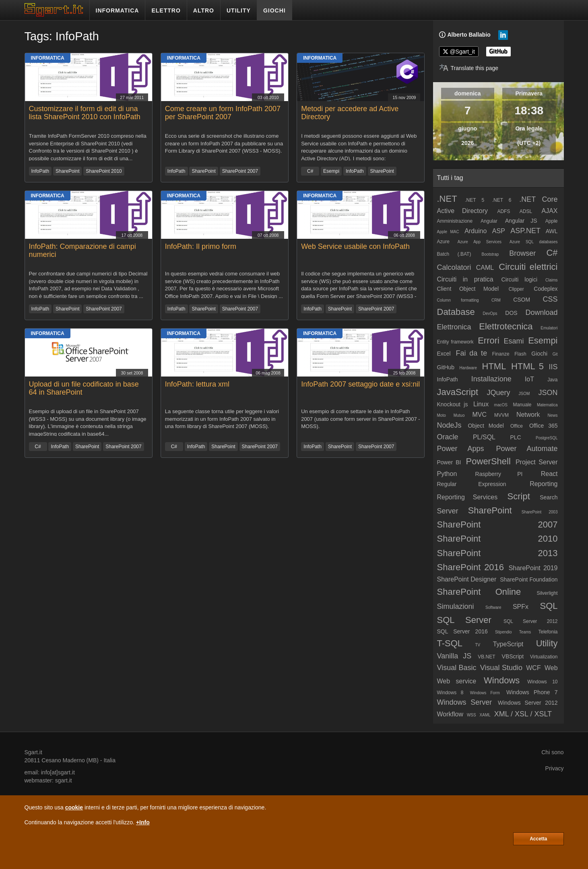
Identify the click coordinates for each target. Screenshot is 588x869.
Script (519, 496)
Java (552, 380)
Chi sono (552, 752)
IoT (529, 379)
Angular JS (521, 221)
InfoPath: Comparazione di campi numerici (83, 250)
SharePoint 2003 (540, 512)
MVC (479, 415)
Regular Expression (472, 484)
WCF (533, 668)
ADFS (503, 211)
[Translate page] (469, 68)
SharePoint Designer (467, 579)
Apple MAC (448, 232)
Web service (457, 681)
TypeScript (508, 644)
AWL (552, 231)
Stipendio (503, 632)
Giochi (539, 354)
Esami (514, 341)
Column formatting (458, 300)
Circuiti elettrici (528, 267)
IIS (553, 367)
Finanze (501, 354)
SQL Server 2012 (531, 621)
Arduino (476, 231)
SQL (549, 606)
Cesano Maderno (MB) (70, 760)
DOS (511, 313)
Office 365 (544, 426)
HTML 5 (527, 366)
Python (447, 474)
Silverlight (547, 593)
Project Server (537, 462)
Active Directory (463, 211)
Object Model (486, 426)
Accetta (538, 839)
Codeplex (546, 289)
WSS (471, 715)
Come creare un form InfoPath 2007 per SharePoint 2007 (223, 113)
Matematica (547, 405)
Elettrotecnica (506, 326)
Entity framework (455, 342)
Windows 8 (450, 693)
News (553, 415)
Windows (502, 680)
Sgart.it (33, 752)
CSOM (522, 300)
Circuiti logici (520, 279)
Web (551, 668)
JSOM (524, 394)
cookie (74, 807)
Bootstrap (490, 254)
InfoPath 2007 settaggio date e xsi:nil (360, 384)
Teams (525, 632)
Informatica (48, 58)
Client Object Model (468, 289)
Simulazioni (456, 606)
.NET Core (538, 199)
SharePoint (67, 171)
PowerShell (488, 461)
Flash (520, 354)
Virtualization (544, 657)
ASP (499, 231)
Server (448, 511)
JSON (548, 393)
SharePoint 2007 (240, 171)
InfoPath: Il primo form (201, 246)
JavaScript (458, 392)
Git (555, 354)
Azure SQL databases (534, 242)
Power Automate (527, 449)
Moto (442, 415)
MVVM (501, 415)
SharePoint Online (479, 592)
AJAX (550, 211)
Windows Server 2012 (528, 703)
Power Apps (461, 449)
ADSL (526, 211)
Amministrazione (455, 221)
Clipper (516, 289)
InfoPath (40, 171)
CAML (485, 268)
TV (478, 645)
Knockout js (453, 404)
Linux (481, 404)
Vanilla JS (454, 656)
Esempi (331, 171)
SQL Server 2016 (462, 631)
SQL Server (464, 620)
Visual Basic (457, 668)
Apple (552, 221)
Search (549, 497)
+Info (143, 822)
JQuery (498, 393)
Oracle (448, 437)
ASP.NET (525, 231)
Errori (489, 340)
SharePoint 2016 (471, 567)
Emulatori (549, 328)
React (549, 474)
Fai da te (471, 353)
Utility (547, 643)
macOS (501, 405)
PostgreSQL (547, 438)
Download (541, 312)
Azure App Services (480, 242)
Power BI (449, 462)
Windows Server (465, 702)
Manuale (522, 405)
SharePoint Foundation (529, 579)
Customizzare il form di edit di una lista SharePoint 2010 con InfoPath (85, 113)
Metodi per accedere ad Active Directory (350, 113)
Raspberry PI (499, 474)
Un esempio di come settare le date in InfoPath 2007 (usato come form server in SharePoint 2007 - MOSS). (361, 419)
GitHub (446, 367)
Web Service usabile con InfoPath (355, 246)
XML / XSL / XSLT (523, 714)
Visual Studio (501, 668)
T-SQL (450, 643)
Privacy (555, 768)
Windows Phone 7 (532, 692)
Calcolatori (454, 267)
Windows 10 (542, 682)
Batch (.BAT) (454, 254)
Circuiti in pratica (465, 279)
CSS (550, 299)
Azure (443, 242)
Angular (489, 221)
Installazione (491, 379)
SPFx (521, 607)
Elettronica (454, 327)
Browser (522, 253)
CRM (496, 300)
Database (456, 312)
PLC (515, 437)
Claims (552, 280)
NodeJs (449, 425)
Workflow (450, 714)
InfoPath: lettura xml (197, 384)
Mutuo (459, 415)
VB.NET (486, 657)
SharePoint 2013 (497, 553)
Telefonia (548, 632)
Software (493, 607)
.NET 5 (475, 200)
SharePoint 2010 (104, 171)
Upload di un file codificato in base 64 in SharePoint (84, 388)
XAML (485, 715)
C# (310, 171)
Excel (444, 354)
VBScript (513, 656)
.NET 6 (502, 200)
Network (528, 415)
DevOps (490, 313)
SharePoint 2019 (533, 568)
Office (517, 426)
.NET (447, 199)
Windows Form (485, 693)
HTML (494, 366)
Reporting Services (467, 497)
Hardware (468, 368)
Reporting (544, 484)
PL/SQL (484, 437)
